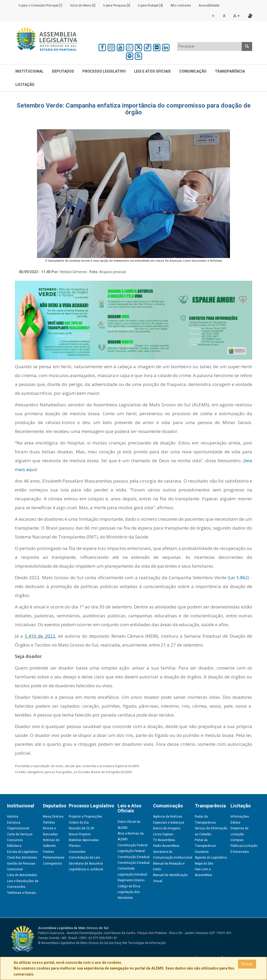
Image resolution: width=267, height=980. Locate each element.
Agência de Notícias (168, 817)
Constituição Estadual (134, 857)
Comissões (77, 852)
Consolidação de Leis (84, 858)
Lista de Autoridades (22, 875)
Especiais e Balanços (169, 823)
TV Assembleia (164, 840)
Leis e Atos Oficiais (152, 71)
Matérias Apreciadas (84, 840)
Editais (235, 823)
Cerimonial (15, 869)
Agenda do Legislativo (211, 858)
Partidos (49, 823)
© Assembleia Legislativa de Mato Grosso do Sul (73, 943)
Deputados (63, 71)
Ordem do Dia (79, 823)
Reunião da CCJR (81, 828)
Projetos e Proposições (86, 817)
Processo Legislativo (104, 71)
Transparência (230, 71)
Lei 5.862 (238, 577)
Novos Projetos (80, 834)
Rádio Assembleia (166, 846)
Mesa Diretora (53, 817)
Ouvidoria (202, 852)
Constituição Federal (133, 845)
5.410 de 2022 (40, 636)
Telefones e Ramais (22, 893)
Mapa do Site (204, 864)
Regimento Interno (131, 880)
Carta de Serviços (20, 834)
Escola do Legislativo (22, 852)
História (13, 817)
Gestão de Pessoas (21, 864)
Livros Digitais (163, 834)
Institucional (29, 71)
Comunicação (193, 71)
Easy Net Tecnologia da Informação (140, 943)
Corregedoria (52, 864)
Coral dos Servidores (22, 858)
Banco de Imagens (167, 828)
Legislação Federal (131, 851)
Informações (240, 817)
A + (237, 16)
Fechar (247, 964)
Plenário (75, 846)
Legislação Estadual (132, 875)
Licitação (25, 85)
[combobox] (210, 46)
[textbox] (210, 46)
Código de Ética (129, 886)
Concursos (15, 840)
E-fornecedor (240, 852)
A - (214, 16)
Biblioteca (14, 846)
